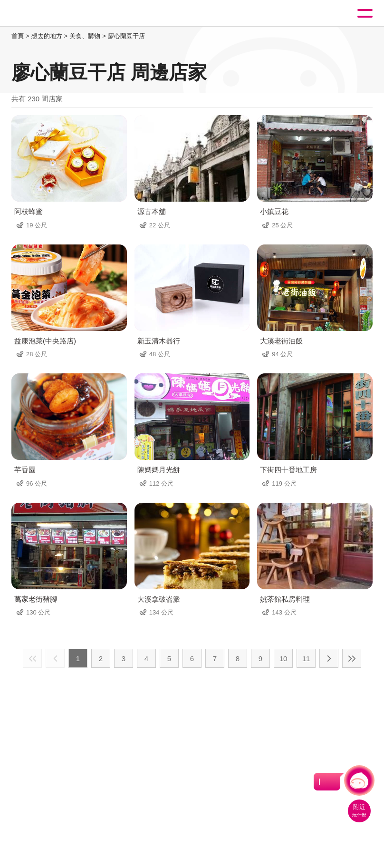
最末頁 (352, 658)
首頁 (18, 36)
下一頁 (329, 658)
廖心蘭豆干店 (126, 36)
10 (283, 658)
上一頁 (55, 658)
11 (306, 658)
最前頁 (32, 658)
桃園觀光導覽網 (47, 14)
